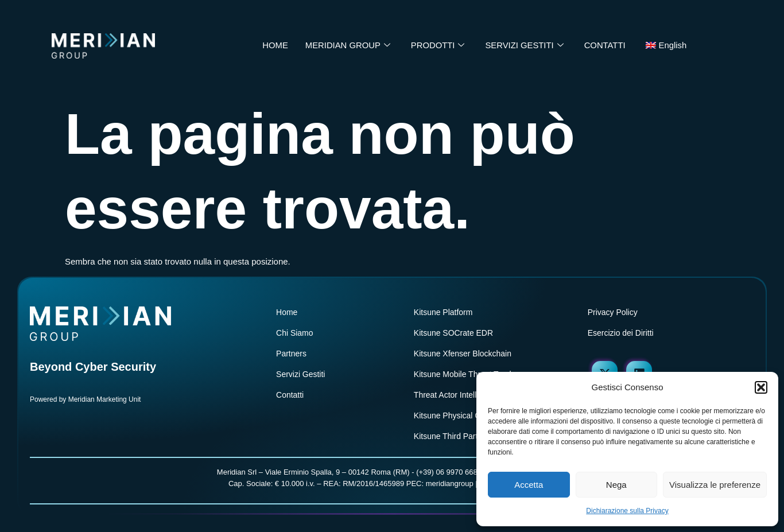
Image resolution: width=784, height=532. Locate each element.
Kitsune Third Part (446, 436)
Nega (616, 485)
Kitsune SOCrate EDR (454, 333)
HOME (273, 46)
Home (287, 312)
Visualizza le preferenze (715, 485)
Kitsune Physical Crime (455, 415)
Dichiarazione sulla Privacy (627, 511)
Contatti (290, 395)
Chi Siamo (295, 333)
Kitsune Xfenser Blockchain (463, 354)
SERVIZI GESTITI (525, 46)
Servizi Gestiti (301, 374)
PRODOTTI (438, 46)
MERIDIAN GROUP (347, 46)
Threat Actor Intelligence (457, 395)
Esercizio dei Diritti (621, 333)
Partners (291, 354)
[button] (761, 387)
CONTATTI (606, 46)
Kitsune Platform (443, 312)
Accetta (529, 485)
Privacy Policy (613, 312)
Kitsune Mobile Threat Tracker (467, 374)
